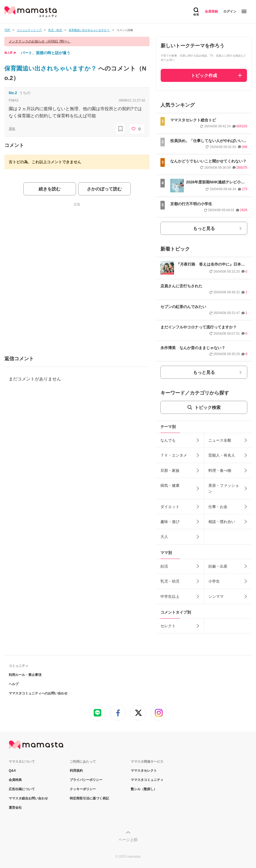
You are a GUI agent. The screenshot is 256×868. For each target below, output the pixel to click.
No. (13, 93)
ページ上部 (128, 840)
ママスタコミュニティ (147, 780)
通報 (12, 129)
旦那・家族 (170, 470)
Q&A (12, 771)
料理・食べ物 (220, 470)
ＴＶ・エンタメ (174, 455)
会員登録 (211, 11)
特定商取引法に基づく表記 (89, 798)
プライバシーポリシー (86, 780)
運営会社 (15, 808)
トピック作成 (204, 76)
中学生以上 (170, 596)
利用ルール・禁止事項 (25, 675)
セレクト (168, 626)
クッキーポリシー (83, 789)
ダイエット (170, 507)
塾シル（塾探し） (144, 789)
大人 (164, 537)
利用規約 (76, 771)
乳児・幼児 (170, 581)
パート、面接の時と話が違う (45, 53)
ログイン (230, 11)
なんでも (168, 440)
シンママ (216, 596)
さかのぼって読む (104, 189)
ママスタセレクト (144, 771)
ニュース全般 (220, 440)
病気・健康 (170, 485)
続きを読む (50, 189)
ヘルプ (14, 684)
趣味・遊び (170, 522)
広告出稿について (22, 789)
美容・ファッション (224, 488)
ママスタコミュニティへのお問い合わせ (38, 693)
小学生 (214, 581)
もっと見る (204, 228)
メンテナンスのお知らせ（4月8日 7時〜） (40, 41)
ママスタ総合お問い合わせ (28, 798)
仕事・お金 (218, 507)
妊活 (164, 566)
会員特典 (15, 780)
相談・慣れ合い (222, 522)
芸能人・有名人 (222, 455)
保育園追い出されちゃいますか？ (51, 68)
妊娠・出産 (218, 566)
